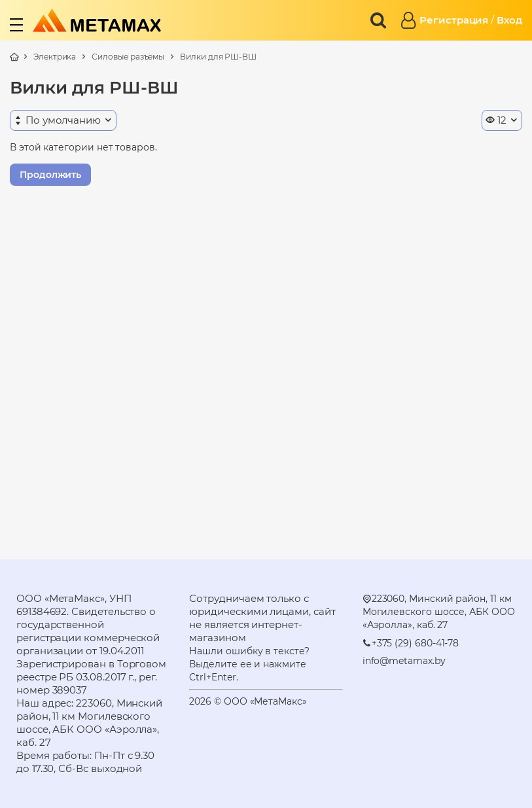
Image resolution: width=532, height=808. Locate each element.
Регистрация (454, 20)
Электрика (55, 57)
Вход (509, 20)
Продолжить (50, 175)
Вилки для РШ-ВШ (218, 57)
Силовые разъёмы (128, 57)
